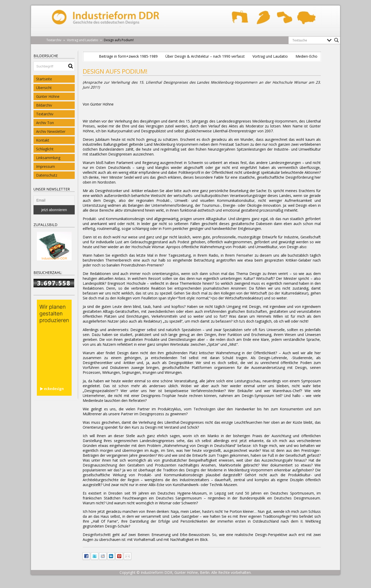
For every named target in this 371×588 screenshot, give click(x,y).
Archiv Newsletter (51, 131)
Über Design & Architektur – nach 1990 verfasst (205, 56)
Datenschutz (47, 175)
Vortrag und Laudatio (270, 56)
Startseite (44, 79)
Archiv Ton (45, 123)
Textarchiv (45, 114)
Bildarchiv (44, 105)
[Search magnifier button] (336, 40)
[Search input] (308, 40)
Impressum (45, 166)
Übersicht (44, 88)
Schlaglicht (45, 149)
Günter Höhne (48, 96)
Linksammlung (48, 158)
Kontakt (43, 140)
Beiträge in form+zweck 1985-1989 (128, 56)
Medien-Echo (306, 56)
